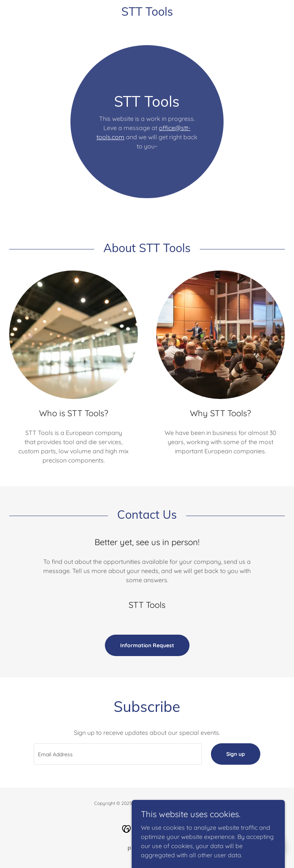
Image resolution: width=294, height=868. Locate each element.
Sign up (236, 754)
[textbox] (118, 754)
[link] (147, 13)
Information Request (147, 645)
